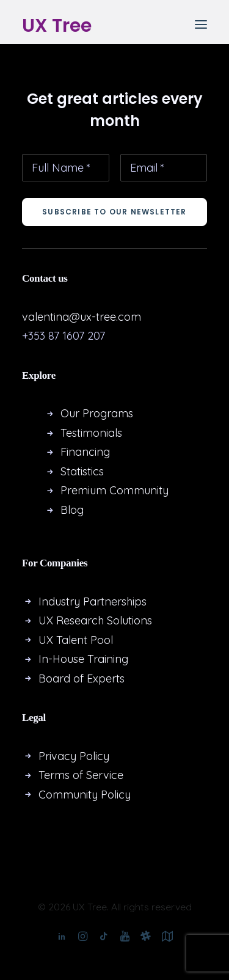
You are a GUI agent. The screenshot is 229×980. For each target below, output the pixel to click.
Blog (72, 510)
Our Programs (97, 413)
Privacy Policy (74, 756)
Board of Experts (82, 678)
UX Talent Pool (76, 640)
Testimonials (91, 433)
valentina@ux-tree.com (82, 317)
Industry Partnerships (93, 602)
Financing (85, 452)
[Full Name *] (66, 168)
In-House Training (83, 659)
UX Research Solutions (97, 620)
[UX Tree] (57, 24)
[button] (201, 24)
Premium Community (114, 490)
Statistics (82, 471)
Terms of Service (81, 775)
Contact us (45, 278)
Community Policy (85, 795)
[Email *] (164, 168)
